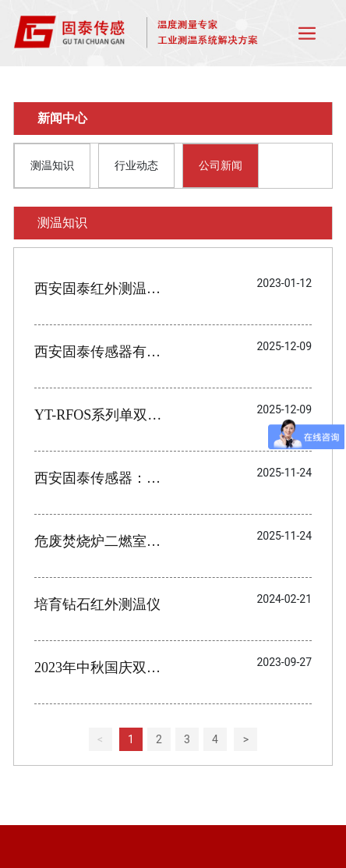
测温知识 (52, 165)
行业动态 (136, 165)
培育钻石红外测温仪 (97, 604)
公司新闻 (221, 165)
